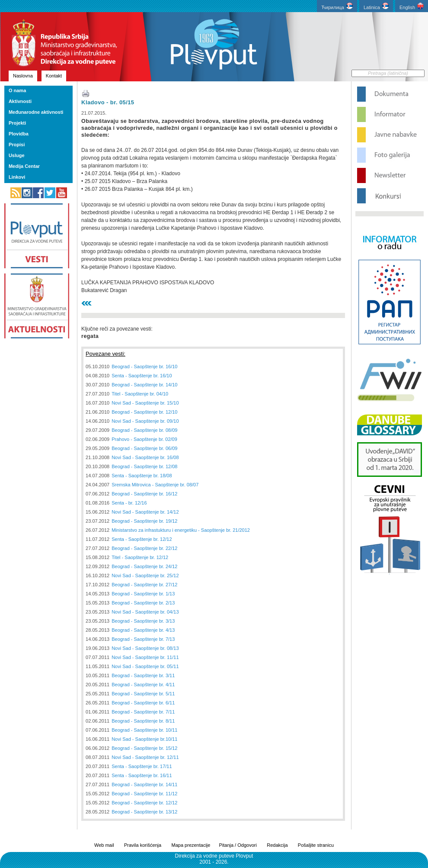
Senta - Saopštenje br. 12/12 (142, 539)
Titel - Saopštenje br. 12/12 (140, 557)
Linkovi (17, 177)
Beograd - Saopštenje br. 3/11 (143, 675)
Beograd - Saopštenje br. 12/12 (144, 803)
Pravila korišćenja (143, 845)
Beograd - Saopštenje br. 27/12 (144, 585)
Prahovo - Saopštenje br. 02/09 (144, 439)
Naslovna (23, 76)
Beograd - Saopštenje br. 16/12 (144, 494)
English (412, 6)
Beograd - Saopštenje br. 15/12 (144, 748)
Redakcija (277, 845)
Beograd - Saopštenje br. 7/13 (143, 639)
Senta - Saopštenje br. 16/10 (142, 376)
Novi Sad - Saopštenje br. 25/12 (145, 575)
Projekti (17, 123)
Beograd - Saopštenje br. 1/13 (143, 594)
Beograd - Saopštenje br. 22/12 (144, 548)
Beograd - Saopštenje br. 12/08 (144, 466)
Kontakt (54, 76)
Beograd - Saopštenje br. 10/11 (144, 730)
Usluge (17, 155)
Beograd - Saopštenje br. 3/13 (143, 621)
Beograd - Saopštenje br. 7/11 (143, 712)
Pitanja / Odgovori (238, 845)
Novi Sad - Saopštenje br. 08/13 (145, 648)
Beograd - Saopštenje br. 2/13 (143, 603)
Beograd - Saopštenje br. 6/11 (143, 703)
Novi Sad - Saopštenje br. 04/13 (145, 612)
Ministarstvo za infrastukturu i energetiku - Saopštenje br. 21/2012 (181, 530)
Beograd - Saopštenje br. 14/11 (144, 784)
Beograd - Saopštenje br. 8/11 (143, 721)
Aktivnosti (20, 101)
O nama (17, 90)
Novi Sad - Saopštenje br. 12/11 (145, 757)
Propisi (17, 145)
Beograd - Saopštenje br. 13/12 (144, 812)
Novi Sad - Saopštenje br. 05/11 (145, 666)
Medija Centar (24, 166)
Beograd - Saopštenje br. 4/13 (143, 630)
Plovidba (19, 134)
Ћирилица (337, 6)
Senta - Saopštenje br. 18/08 (142, 476)
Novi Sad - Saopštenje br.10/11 (144, 739)
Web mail (104, 845)
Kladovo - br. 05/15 (108, 102)
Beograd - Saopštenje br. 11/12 (144, 794)
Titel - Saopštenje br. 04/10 (140, 394)
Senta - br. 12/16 (129, 503)
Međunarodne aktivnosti (36, 112)
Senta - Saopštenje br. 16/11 (142, 775)
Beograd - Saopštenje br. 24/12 (144, 566)
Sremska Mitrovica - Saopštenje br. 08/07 (155, 485)
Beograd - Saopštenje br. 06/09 (144, 448)
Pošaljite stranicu (316, 845)
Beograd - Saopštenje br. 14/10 (144, 385)
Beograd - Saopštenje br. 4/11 (143, 685)
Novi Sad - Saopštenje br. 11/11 (145, 657)
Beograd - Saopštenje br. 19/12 (144, 521)
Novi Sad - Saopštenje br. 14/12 (145, 512)
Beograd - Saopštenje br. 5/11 (143, 694)
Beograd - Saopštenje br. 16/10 (144, 366)
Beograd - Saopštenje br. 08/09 (144, 430)
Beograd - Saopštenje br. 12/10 (144, 412)
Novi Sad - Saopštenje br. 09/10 (145, 421)
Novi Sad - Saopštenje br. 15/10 (145, 403)
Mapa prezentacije (191, 845)
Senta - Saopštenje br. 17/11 (142, 766)
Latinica (376, 6)
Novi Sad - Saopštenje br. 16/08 (145, 457)
